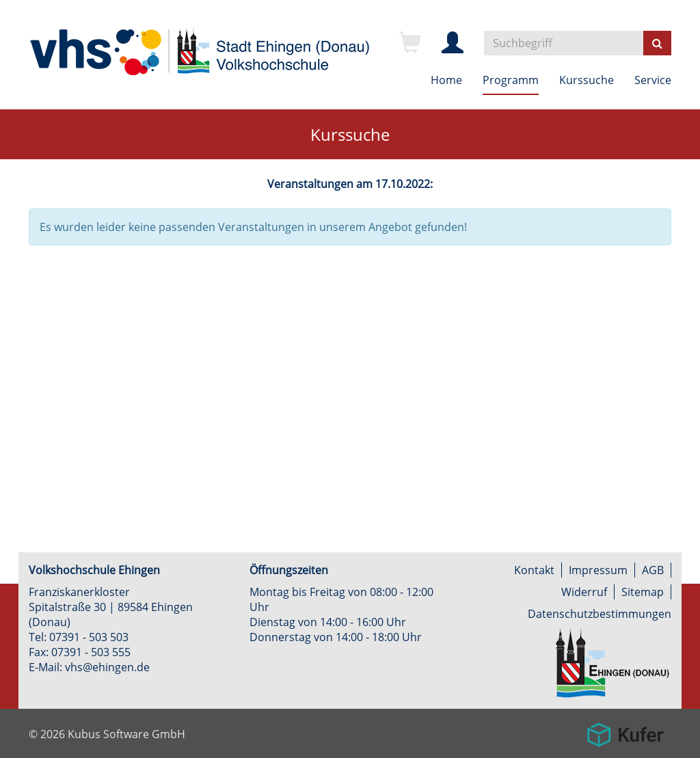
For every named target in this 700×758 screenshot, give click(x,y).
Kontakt (534, 570)
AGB (653, 570)
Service (653, 80)
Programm (511, 80)
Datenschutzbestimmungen (600, 614)
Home (446, 80)
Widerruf (584, 592)
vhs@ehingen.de (107, 667)
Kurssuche (587, 80)
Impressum (598, 570)
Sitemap (643, 592)
